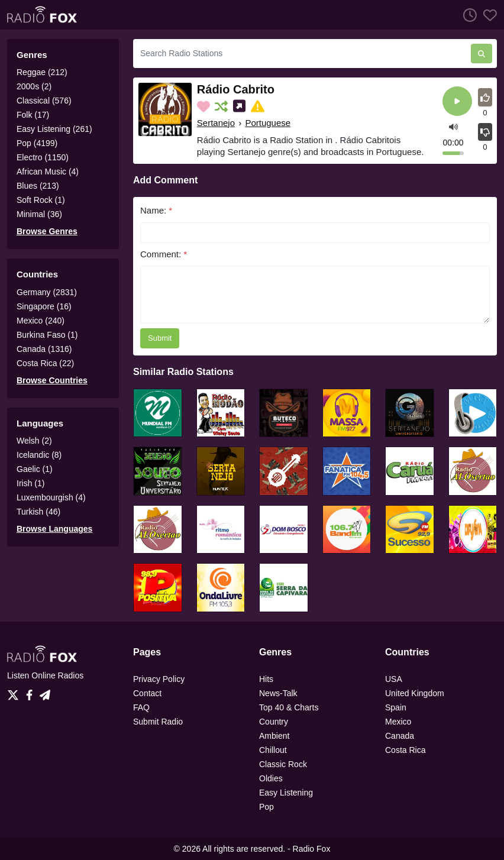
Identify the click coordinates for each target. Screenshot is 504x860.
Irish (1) (30, 483)
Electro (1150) (43, 157)
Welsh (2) (34, 441)
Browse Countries (52, 380)
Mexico (398, 722)
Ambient (274, 736)
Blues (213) (38, 186)
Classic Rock (283, 764)
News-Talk (278, 693)
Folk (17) (33, 115)
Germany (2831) (47, 292)
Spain (396, 707)
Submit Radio (158, 722)
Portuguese (268, 123)
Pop (266, 807)
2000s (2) (34, 86)
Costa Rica (405, 750)
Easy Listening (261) (54, 129)
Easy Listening (286, 793)
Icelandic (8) (39, 455)
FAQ (141, 707)
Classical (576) (44, 101)
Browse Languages (54, 529)
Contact (147, 693)
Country (274, 722)
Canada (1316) (44, 349)
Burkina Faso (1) (47, 335)
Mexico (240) (41, 321)
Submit (160, 338)
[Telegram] (45, 691)
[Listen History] (467, 15)
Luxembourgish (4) (51, 497)
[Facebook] (32, 691)
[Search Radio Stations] (302, 54)
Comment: (164, 254)
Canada (400, 736)
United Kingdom (415, 693)
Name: (156, 210)
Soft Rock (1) (41, 200)
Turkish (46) (38, 512)
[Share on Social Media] (240, 106)
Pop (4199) (37, 143)
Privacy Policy (159, 679)
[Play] (457, 102)
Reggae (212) (42, 72)
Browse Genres (47, 231)
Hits (266, 679)
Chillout (273, 750)
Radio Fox (312, 849)
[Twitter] (15, 691)
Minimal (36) (39, 214)
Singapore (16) (44, 306)
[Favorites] (487, 15)
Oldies (271, 778)
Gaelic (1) (35, 469)
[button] (453, 126)
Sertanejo (216, 123)
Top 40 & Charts (289, 707)
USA (394, 679)
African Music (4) (48, 172)
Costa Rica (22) (45, 363)
